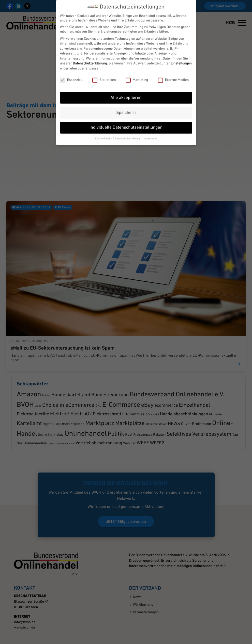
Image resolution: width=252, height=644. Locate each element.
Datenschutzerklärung (90, 48)
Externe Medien (173, 65)
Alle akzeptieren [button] (126, 83)
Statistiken (104, 65)
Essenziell (71, 65)
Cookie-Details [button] (104, 124)
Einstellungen (181, 48)
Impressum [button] (150, 124)
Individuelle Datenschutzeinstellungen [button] (126, 113)
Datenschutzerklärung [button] (128, 124)
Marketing (137, 65)
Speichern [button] (126, 98)
